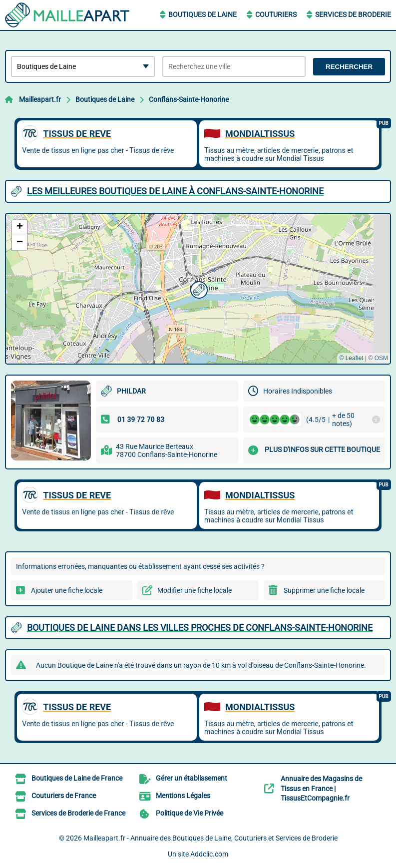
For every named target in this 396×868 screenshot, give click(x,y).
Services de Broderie (353, 14)
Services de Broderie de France (78, 813)
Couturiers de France (64, 796)
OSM (381, 358)
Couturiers (276, 14)
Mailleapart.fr (40, 99)
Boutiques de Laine (202, 14)
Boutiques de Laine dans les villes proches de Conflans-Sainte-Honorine (200, 628)
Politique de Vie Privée (190, 813)
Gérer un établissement (192, 778)
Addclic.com (209, 854)
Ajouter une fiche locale (67, 590)
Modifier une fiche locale (195, 590)
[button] (198, 289)
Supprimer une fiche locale (324, 590)
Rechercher (349, 67)
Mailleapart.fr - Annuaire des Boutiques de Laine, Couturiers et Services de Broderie (210, 838)
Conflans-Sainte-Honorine (189, 99)
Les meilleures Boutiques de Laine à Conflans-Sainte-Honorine (175, 191)
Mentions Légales (183, 796)
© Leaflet (351, 358)
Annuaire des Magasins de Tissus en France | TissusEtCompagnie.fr (321, 788)
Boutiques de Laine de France (77, 778)
